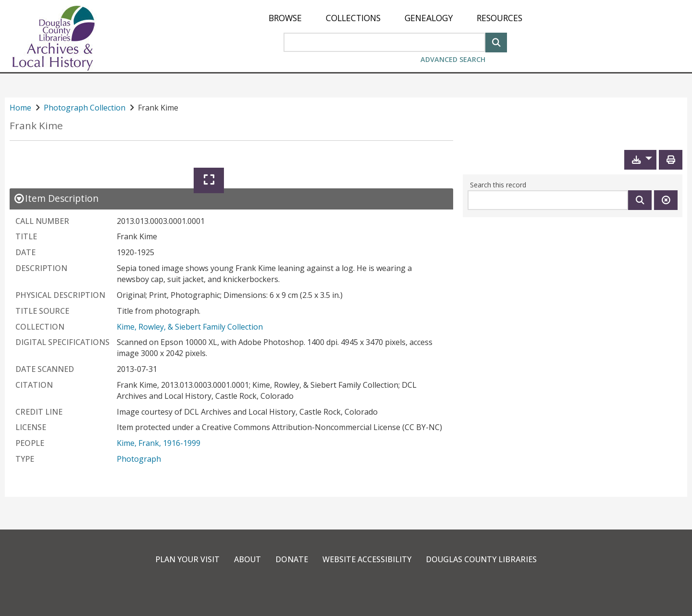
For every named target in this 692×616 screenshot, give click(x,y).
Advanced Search (453, 59)
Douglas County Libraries (481, 559)
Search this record (498, 185)
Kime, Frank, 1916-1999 (159, 443)
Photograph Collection (85, 108)
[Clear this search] (666, 200)
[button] (640, 160)
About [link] (247, 559)
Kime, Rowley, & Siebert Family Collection (190, 327)
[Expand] (209, 180)
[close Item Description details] (56, 198)
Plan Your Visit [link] (187, 559)
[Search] (496, 42)
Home (20, 108)
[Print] (671, 160)
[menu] (395, 18)
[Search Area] (384, 42)
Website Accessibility (367, 559)
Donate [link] (292, 559)
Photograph (139, 459)
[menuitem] (285, 18)
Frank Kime (36, 126)
